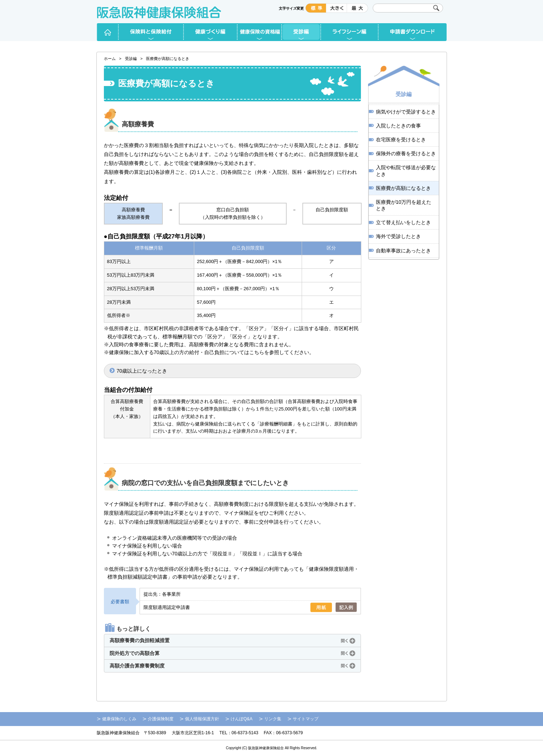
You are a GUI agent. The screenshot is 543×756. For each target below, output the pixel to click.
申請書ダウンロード (413, 32)
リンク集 (273, 719)
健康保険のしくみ (119, 719)
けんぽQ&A (242, 719)
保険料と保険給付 (151, 32)
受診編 (301, 32)
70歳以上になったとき (142, 371)
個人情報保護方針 (202, 719)
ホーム (108, 32)
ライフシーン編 (350, 32)
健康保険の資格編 (260, 32)
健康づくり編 (211, 32)
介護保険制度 (161, 719)
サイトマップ (306, 719)
